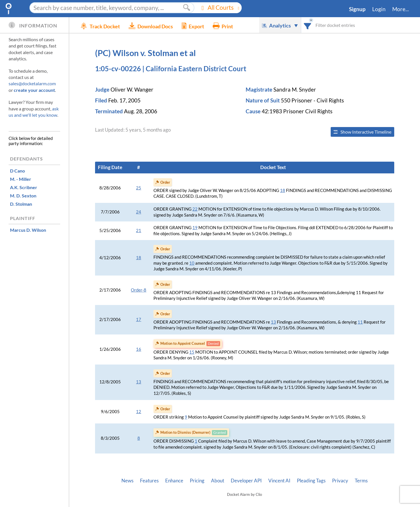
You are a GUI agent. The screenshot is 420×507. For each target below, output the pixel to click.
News (127, 481)
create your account (34, 90)
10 (192, 263)
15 (192, 352)
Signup (357, 9)
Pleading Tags (311, 481)
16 (139, 349)
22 (195, 209)
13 (273, 322)
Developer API (246, 481)
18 (283, 190)
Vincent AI (279, 481)
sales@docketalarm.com (32, 83)
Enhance (174, 481)
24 (139, 212)
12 (139, 412)
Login (379, 9)
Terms (361, 481)
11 (360, 322)
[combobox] (308, 25)
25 (139, 188)
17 (139, 319)
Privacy (340, 481)
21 (139, 230)
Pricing (197, 481)
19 (195, 228)
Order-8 (139, 290)
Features (149, 481)
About (218, 481)
